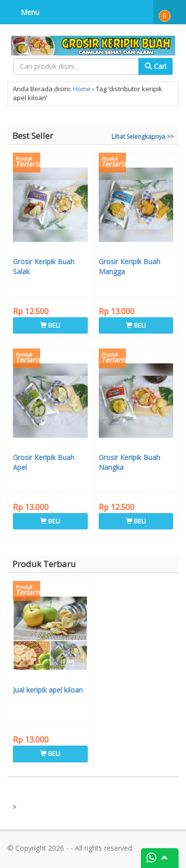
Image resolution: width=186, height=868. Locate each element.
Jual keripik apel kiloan (48, 690)
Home (82, 89)
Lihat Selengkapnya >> (143, 137)
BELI (50, 325)
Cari (155, 66)
